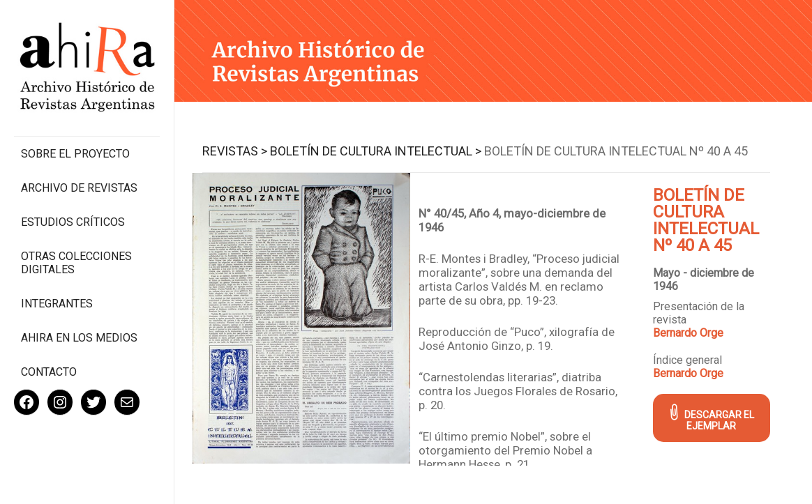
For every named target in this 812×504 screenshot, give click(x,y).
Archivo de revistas (79, 188)
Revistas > (235, 151)
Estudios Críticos (73, 222)
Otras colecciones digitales (76, 263)
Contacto (49, 372)
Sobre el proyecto (75, 154)
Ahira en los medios (79, 338)
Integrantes (57, 304)
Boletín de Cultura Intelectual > (376, 151)
